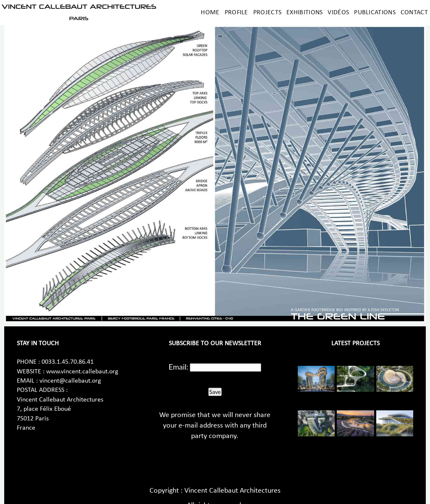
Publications (375, 13)
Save (215, 392)
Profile (236, 13)
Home (210, 13)
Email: (179, 367)
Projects (267, 13)
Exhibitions (304, 13)
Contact (414, 13)
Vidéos (338, 13)
